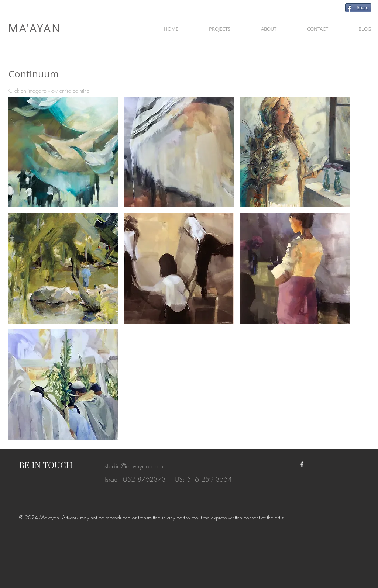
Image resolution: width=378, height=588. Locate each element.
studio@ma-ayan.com (134, 466)
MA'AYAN (35, 28)
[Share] (358, 8)
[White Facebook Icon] (302, 464)
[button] (219, 25)
